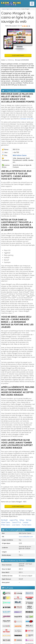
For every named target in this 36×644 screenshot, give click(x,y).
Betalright (4, 520)
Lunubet (26, 522)
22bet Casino (6, 522)
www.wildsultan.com (26, 537)
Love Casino (16, 525)
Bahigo (22, 520)
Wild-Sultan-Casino (20, 155)
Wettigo (29, 520)
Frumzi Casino (27, 525)
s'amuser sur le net (27, 119)
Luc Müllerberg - (10, 60)
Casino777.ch (17, 522)
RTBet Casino (6, 525)
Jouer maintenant (18, 55)
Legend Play (14, 520)
